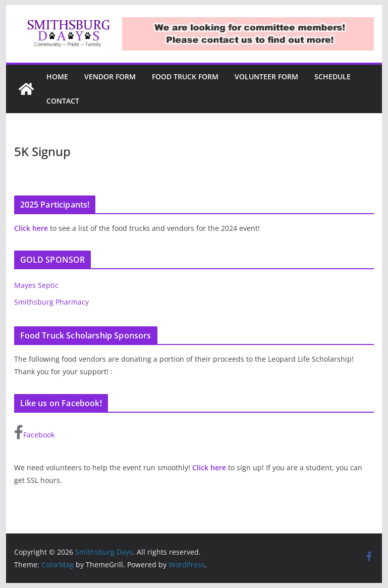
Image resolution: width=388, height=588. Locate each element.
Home (57, 77)
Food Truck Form (185, 77)
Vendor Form (110, 77)
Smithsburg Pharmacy (51, 302)
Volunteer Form (266, 77)
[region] (248, 34)
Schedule (332, 77)
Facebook (34, 432)
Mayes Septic (36, 285)
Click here (31, 228)
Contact (63, 101)
